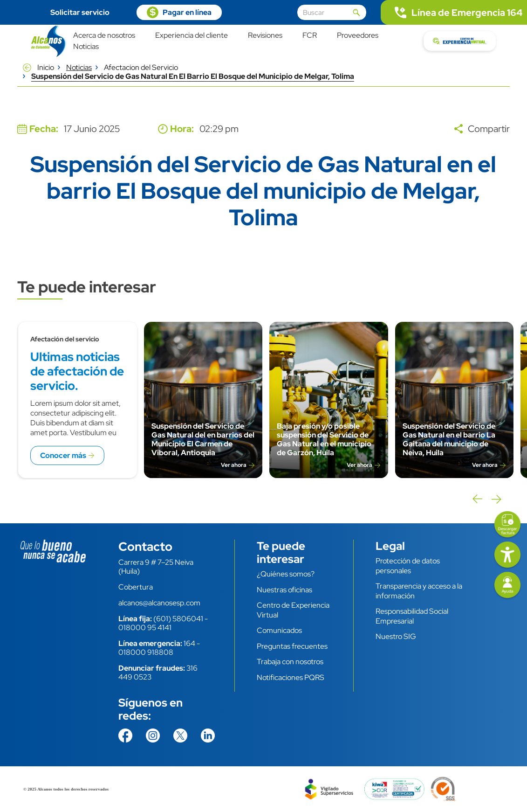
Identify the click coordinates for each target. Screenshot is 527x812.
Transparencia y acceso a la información (419, 591)
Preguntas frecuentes (292, 646)
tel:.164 (454, 12)
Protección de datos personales (408, 566)
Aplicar (356, 13)
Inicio (46, 67)
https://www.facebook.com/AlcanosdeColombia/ (125, 736)
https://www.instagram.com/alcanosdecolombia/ (153, 736)
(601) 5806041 (178, 619)
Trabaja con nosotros (290, 662)
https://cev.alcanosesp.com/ (460, 41)
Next (496, 499)
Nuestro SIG (396, 636)
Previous (477, 499)
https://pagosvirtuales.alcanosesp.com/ (179, 12)
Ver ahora (234, 465)
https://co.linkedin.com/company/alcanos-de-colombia (208, 736)
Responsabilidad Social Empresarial (412, 616)
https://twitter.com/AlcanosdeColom (180, 736)
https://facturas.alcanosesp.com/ (507, 525)
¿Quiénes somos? (286, 574)
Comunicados (279, 630)
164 (189, 643)
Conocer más (63, 455)
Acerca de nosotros (104, 36)
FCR (310, 36)
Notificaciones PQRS (291, 677)
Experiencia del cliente (192, 36)
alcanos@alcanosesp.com (159, 603)
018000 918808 (146, 652)
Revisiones (265, 36)
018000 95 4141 (145, 628)
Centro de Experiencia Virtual (293, 610)
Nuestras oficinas (284, 590)
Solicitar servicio (80, 12)
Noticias (86, 47)
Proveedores (358, 36)
